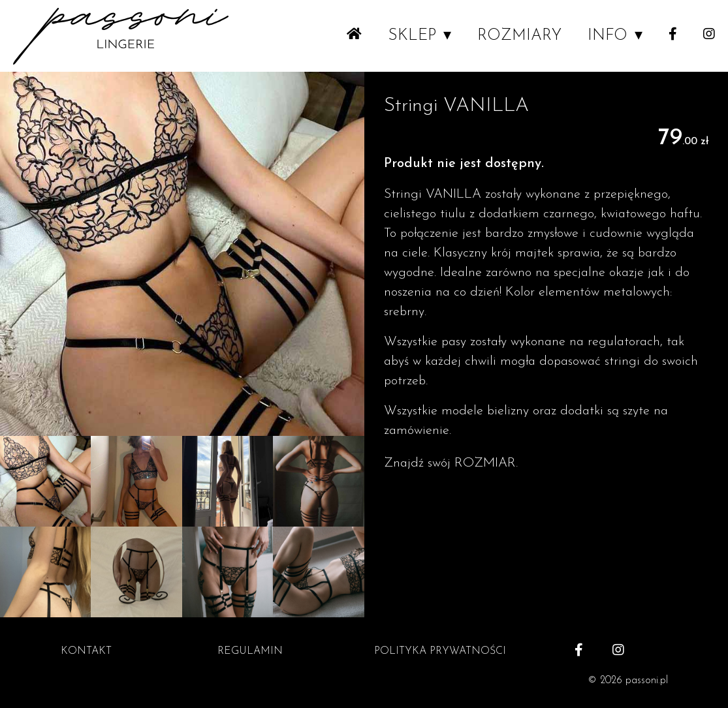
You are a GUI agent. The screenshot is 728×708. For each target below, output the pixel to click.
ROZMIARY (519, 36)
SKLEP (412, 36)
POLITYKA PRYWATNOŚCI (440, 651)
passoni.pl (647, 681)
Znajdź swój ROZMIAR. (451, 463)
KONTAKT (86, 651)
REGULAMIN (250, 651)
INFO (608, 36)
